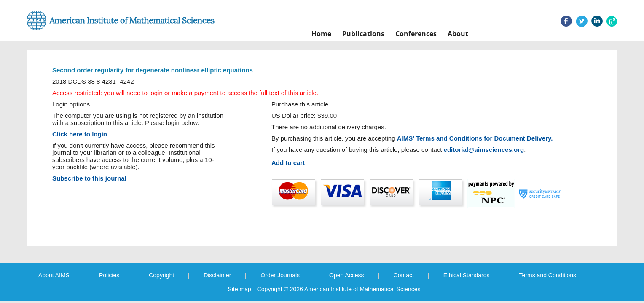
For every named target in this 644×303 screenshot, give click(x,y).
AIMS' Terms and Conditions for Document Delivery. (475, 138)
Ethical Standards (467, 275)
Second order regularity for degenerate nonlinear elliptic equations (153, 70)
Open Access (347, 275)
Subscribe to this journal (89, 178)
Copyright (161, 275)
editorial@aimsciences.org (484, 150)
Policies (109, 275)
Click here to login (80, 134)
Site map (240, 289)
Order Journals (280, 275)
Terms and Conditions (548, 275)
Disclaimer (217, 275)
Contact (404, 275)
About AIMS (54, 275)
